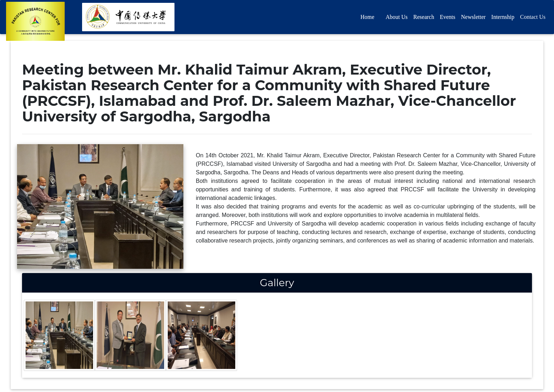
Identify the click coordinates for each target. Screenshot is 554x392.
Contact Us (533, 18)
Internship (503, 18)
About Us (397, 18)
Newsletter (473, 18)
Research (424, 18)
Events (448, 18)
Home (367, 18)
